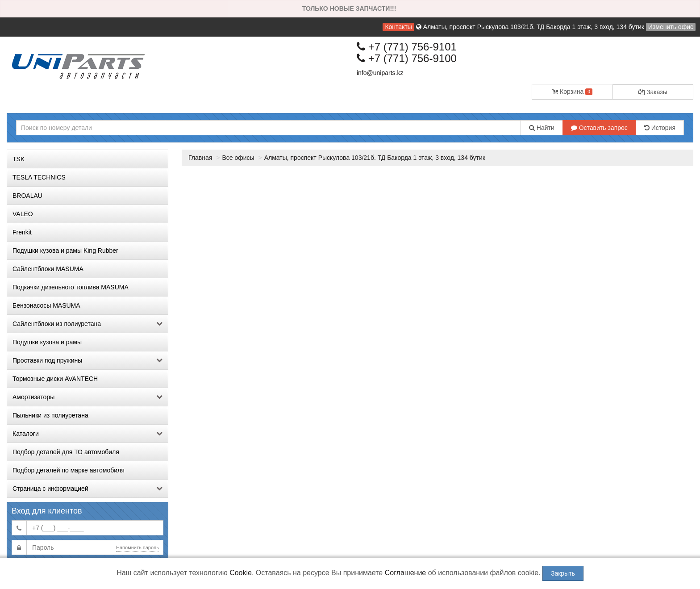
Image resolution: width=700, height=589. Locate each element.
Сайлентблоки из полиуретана (87, 324)
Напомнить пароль (137, 547)
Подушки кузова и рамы (47, 342)
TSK (19, 159)
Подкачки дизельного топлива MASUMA (71, 287)
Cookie (241, 573)
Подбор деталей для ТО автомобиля (66, 452)
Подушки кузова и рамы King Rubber (65, 251)
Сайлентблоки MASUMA (48, 269)
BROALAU (27, 196)
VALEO (23, 214)
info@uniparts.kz (380, 73)
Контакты (398, 27)
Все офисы (238, 158)
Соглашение (406, 573)
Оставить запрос (599, 128)
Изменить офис (671, 27)
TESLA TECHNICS (39, 177)
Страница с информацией (87, 489)
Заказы (653, 92)
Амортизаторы (87, 397)
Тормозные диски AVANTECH (55, 379)
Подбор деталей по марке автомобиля (69, 470)
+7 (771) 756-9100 (407, 58)
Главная (200, 158)
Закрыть (563, 573)
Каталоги (87, 434)
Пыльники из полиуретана (50, 415)
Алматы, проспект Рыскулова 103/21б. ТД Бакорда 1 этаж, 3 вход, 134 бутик (375, 158)
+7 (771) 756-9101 (407, 47)
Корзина (572, 92)
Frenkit (22, 232)
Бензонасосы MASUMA (46, 305)
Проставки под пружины (87, 360)
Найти (542, 128)
